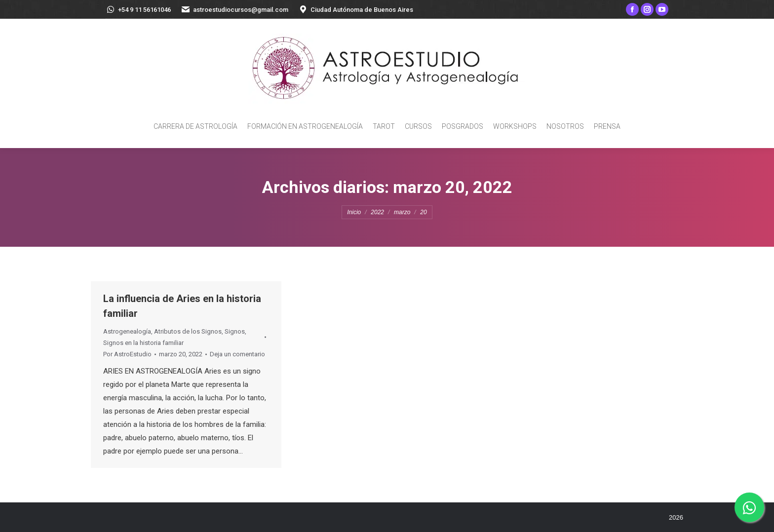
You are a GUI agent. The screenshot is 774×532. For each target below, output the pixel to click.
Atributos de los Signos (188, 331)
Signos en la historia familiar (143, 343)
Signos (235, 331)
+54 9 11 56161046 (138, 9)
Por (127, 354)
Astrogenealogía (127, 331)
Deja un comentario (237, 354)
